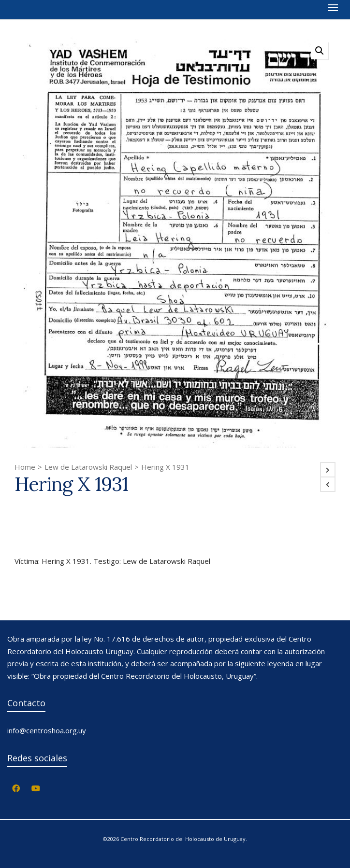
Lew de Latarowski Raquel (88, 467)
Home (25, 467)
